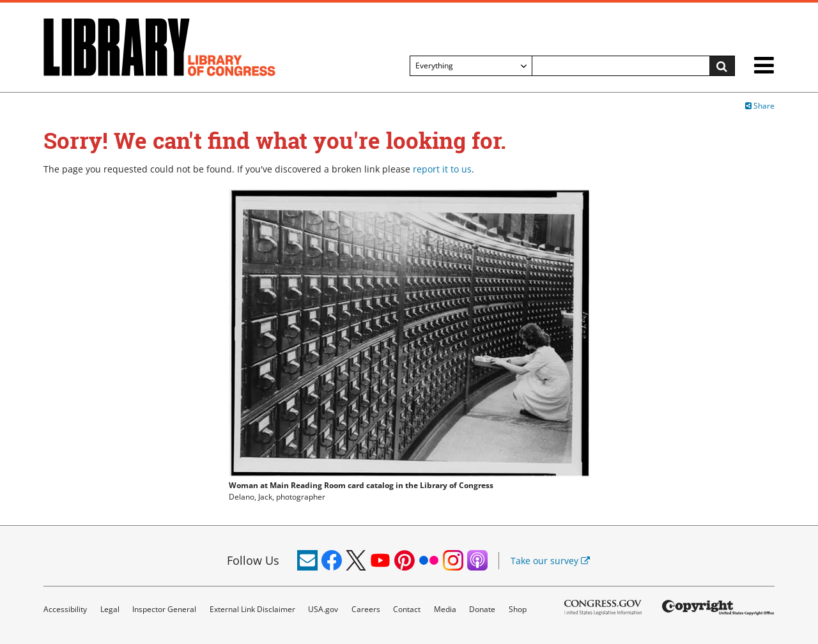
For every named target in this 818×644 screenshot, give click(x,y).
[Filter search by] (471, 66)
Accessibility (65, 609)
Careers (366, 609)
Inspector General (164, 609)
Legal (110, 609)
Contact (407, 609)
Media (445, 609)
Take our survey (550, 561)
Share (760, 106)
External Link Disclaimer (252, 609)
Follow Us (253, 560)
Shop (518, 609)
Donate (482, 609)
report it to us (442, 169)
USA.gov (323, 609)
